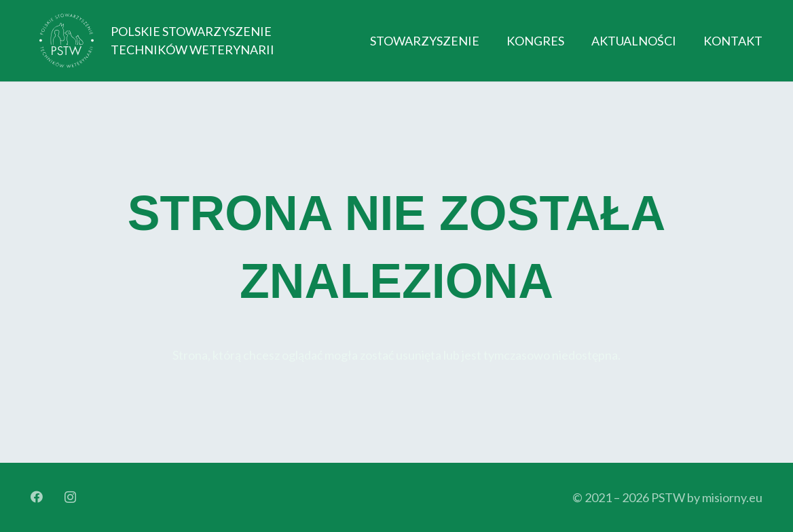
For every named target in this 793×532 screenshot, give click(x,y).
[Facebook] (37, 497)
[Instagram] (70, 497)
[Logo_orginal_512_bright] (67, 41)
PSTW (668, 497)
